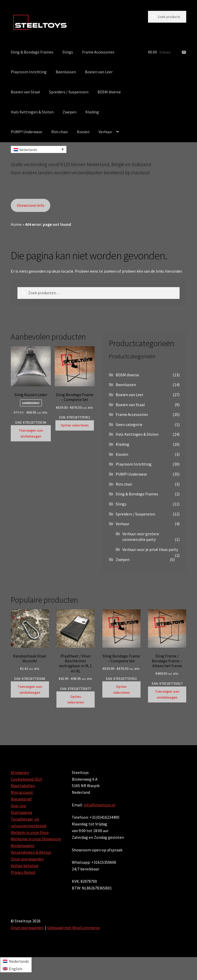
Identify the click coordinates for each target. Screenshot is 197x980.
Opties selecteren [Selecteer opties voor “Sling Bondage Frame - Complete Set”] (75, 425)
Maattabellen (23, 786)
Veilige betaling (25, 866)
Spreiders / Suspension (69, 92)
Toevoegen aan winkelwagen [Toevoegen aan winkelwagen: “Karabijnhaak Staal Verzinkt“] (30, 689)
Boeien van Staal (25, 92)
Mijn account (22, 792)
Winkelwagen (23, 845)
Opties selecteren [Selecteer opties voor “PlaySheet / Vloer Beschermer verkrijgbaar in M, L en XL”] (76, 700)
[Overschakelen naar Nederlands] (16, 961)
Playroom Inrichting (29, 72)
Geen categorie (129, 424)
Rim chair (60, 132)
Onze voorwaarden (27, 859)
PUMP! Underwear (27, 132)
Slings (68, 52)
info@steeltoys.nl (100, 805)
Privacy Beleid (23, 872)
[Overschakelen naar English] (16, 969)
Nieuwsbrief (21, 799)
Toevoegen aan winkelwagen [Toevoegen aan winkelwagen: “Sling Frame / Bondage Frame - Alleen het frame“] (167, 694)
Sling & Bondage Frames (32, 52)
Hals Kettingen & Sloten (32, 112)
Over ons (18, 806)
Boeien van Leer (99, 72)
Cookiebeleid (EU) (26, 779)
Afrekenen (20, 772)
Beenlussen (66, 72)
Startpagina (21, 812)
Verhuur (105, 132)
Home (16, 224)
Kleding (92, 112)
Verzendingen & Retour (31, 852)
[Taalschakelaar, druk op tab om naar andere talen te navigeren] (39, 149)
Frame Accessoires (98, 52)
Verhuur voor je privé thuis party (150, 549)
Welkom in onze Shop (30, 832)
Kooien (83, 132)
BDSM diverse (109, 92)
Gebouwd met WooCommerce (73, 928)
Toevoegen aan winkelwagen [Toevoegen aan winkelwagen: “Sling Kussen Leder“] (31, 433)
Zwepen (70, 112)
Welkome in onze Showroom (36, 839)
